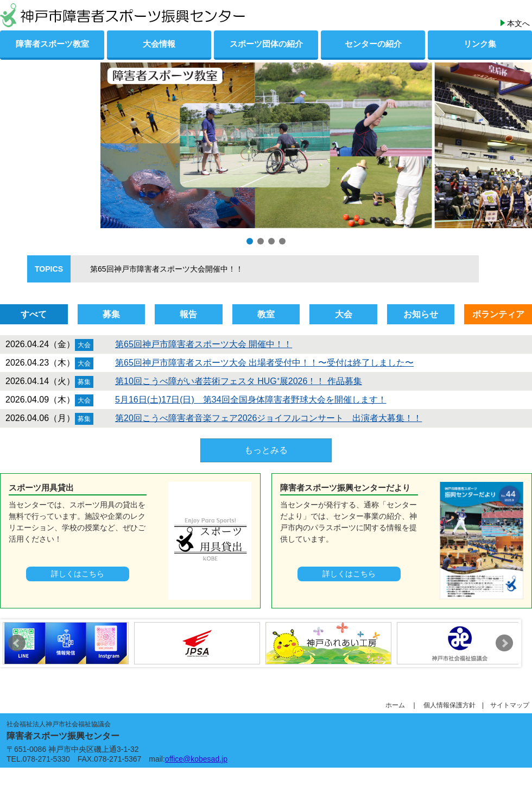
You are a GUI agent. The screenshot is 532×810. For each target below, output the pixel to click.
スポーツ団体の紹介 (266, 44)
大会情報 (159, 44)
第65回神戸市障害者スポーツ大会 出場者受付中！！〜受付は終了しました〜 (264, 363)
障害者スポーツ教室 (52, 44)
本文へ (518, 23)
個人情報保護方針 (453, 705)
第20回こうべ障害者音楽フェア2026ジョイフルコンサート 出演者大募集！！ (268, 418)
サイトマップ (510, 705)
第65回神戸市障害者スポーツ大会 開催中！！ (204, 344)
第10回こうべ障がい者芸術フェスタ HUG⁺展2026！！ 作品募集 (239, 381)
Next (504, 643)
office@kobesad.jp (196, 759)
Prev (17, 643)
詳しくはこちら (78, 574)
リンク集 (480, 44)
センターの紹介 (373, 44)
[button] (250, 241)
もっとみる (266, 450)
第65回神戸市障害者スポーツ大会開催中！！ (159, 269)
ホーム (398, 705)
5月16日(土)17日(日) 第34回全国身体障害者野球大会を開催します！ (251, 400)
